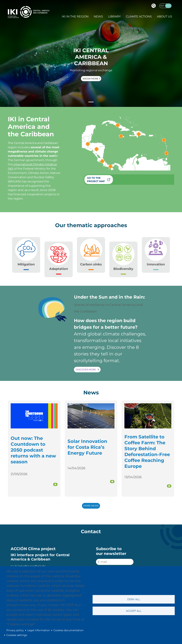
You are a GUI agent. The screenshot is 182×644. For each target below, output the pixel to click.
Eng (168, 6)
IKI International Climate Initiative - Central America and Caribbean (29, 12)
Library (114, 16)
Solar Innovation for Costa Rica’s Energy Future (87, 447)
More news (91, 506)
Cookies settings (17, 635)
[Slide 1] (91, 102)
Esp (162, 6)
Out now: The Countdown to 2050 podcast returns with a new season (33, 450)
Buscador (154, 6)
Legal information (39, 630)
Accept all (134, 611)
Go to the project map (96, 180)
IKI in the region (75, 16)
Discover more (86, 370)
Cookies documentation (68, 630)
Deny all (134, 599)
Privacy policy (15, 630)
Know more (91, 78)
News (98, 16)
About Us (164, 16)
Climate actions (139, 16)
